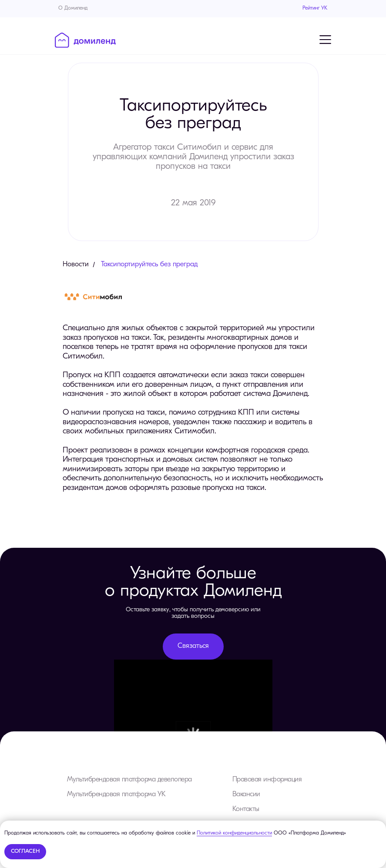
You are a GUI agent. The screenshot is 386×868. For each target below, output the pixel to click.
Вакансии (246, 794)
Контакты (246, 809)
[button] (193, 647)
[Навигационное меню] (326, 40)
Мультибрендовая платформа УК (116, 794)
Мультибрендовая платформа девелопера (129, 780)
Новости (76, 265)
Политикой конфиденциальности (234, 833)
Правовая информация (267, 780)
